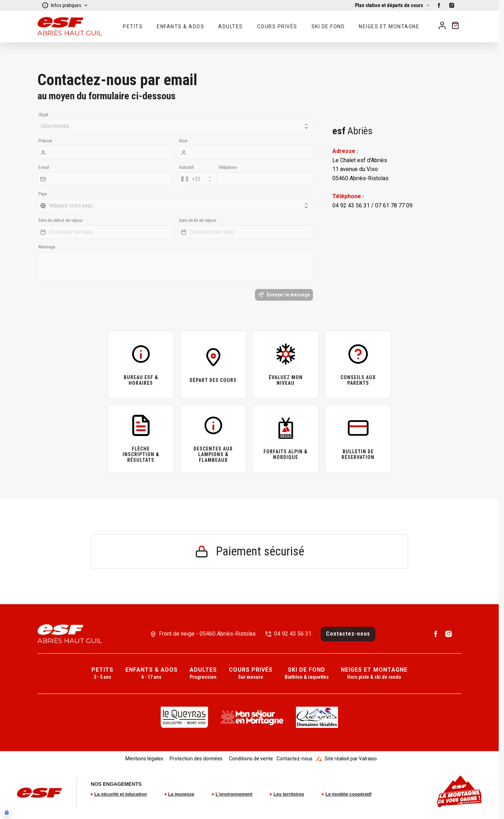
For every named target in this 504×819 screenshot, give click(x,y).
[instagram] (452, 5)
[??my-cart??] (455, 26)
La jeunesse (181, 794)
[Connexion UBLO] (7, 812)
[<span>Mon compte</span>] (442, 25)
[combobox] (197, 179)
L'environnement (234, 794)
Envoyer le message (284, 295)
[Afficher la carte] (393, 5)
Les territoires (289, 794)
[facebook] (439, 5)
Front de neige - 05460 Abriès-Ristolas (207, 634)
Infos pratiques (65, 5)
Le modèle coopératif (348, 794)
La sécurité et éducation (121, 794)
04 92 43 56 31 (293, 634)
